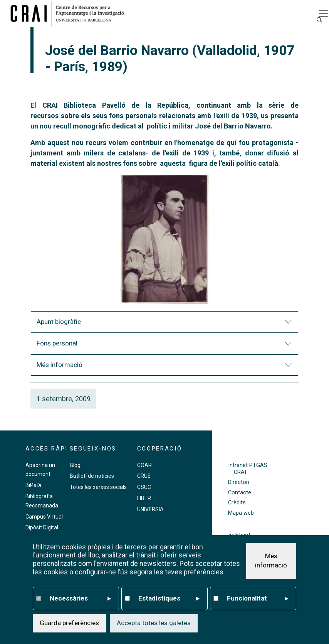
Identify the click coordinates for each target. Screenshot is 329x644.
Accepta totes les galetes (154, 623)
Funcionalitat (257, 599)
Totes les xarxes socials (98, 487)
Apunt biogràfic (165, 325)
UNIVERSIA (150, 509)
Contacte (240, 493)
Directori (239, 482)
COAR (144, 465)
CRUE (144, 476)
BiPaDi (33, 485)
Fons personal (165, 347)
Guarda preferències (69, 623)
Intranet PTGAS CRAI (248, 469)
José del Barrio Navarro (233, 126)
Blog (75, 465)
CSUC (144, 487)
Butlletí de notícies (92, 476)
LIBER (144, 498)
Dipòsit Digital (42, 527)
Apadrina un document (40, 470)
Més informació (165, 369)
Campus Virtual (44, 517)
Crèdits (237, 503)
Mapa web (241, 513)
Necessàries (80, 599)
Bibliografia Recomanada (42, 501)
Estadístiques (169, 599)
